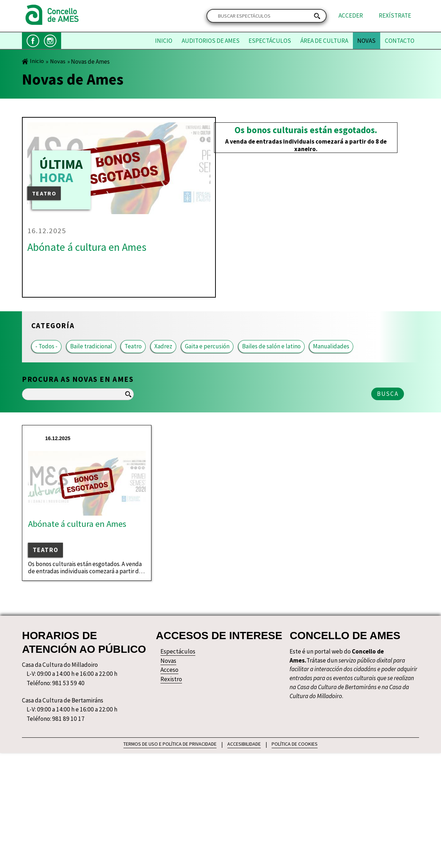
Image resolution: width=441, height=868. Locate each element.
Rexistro (171, 679)
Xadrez (163, 347)
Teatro (133, 347)
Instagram (50, 41)
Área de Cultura (324, 41)
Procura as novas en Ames (78, 380)
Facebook (33, 41)
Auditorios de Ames (211, 41)
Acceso (169, 670)
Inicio (164, 41)
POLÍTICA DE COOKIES (295, 743)
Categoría (53, 326)
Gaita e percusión (207, 347)
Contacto (400, 41)
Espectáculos (270, 41)
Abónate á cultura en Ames (87, 247)
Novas (366, 41)
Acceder (351, 15)
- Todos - (46, 347)
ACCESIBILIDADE (244, 743)
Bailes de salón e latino (271, 347)
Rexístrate (395, 15)
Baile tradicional (91, 347)
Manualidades (331, 347)
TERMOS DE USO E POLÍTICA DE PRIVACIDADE (170, 743)
